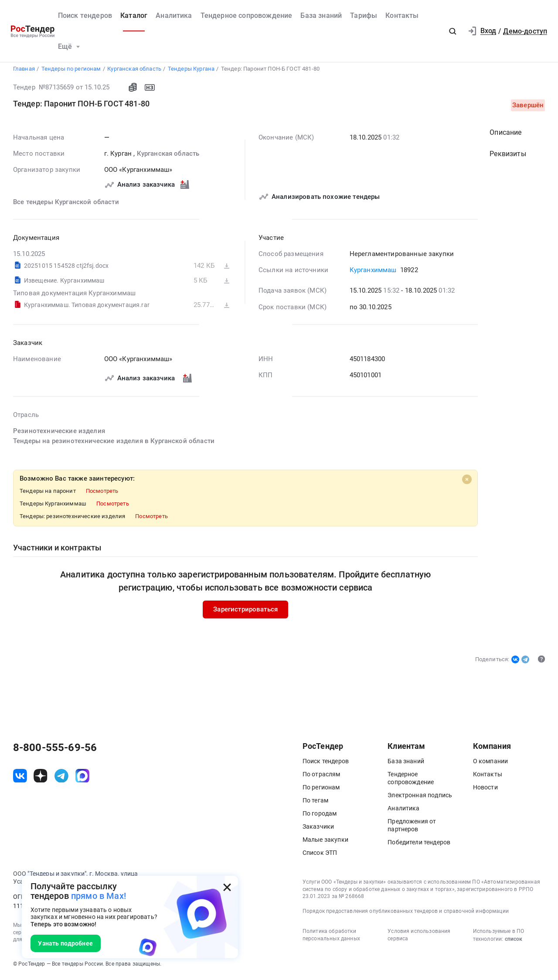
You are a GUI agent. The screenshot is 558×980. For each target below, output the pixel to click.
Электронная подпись (420, 797)
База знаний (321, 15)
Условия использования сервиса (419, 937)
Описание (505, 135)
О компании (491, 763)
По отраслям (322, 776)
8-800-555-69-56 (55, 750)
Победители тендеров (419, 844)
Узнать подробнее (65, 943)
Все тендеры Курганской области (66, 204)
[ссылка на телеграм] (61, 778)
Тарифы (364, 15)
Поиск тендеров (85, 15)
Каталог (134, 15)
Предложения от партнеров (412, 827)
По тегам (315, 802)
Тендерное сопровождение (247, 15)
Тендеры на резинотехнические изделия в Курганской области (114, 443)
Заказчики (318, 829)
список (514, 941)
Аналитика (174, 15)
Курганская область (168, 156)
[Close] (466, 482)
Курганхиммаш (373, 273)
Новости (485, 789)
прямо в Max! (99, 896)
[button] (453, 31)
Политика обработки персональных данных (331, 937)
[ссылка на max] (82, 778)
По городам (320, 816)
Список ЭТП (320, 855)
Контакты (402, 15)
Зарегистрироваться (245, 612)
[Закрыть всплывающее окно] (227, 887)
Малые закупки (325, 842)
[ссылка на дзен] (41, 778)
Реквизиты (508, 156)
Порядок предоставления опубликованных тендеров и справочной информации (406, 913)
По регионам (321, 789)
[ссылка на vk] (20, 778)
